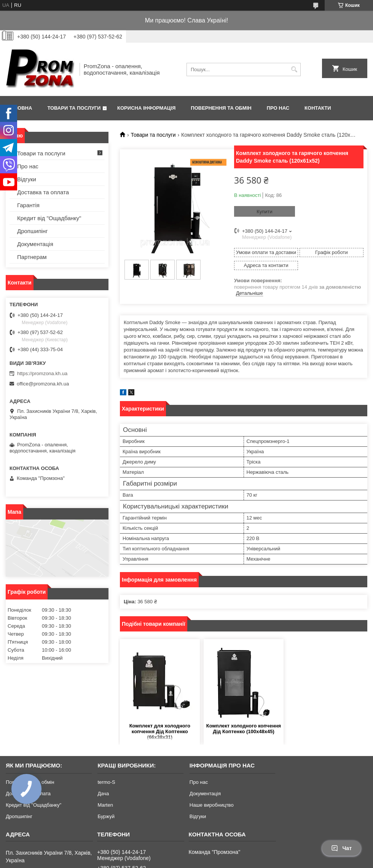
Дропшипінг (33, 231)
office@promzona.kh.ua (43, 384)
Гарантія (28, 205)
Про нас (278, 108)
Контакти (318, 108)
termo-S (106, 782)
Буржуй (106, 816)
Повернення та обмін (221, 108)
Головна (20, 108)
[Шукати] (294, 70)
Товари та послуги (74, 108)
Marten (105, 805)
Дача (103, 794)
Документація (35, 244)
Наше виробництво (212, 805)
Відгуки (27, 179)
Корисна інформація (146, 108)
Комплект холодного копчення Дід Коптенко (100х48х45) (244, 729)
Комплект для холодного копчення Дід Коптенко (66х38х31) (160, 731)
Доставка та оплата (43, 192)
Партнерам (32, 257)
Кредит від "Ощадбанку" (49, 218)
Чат (341, 848)
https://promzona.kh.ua (42, 373)
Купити (265, 212)
